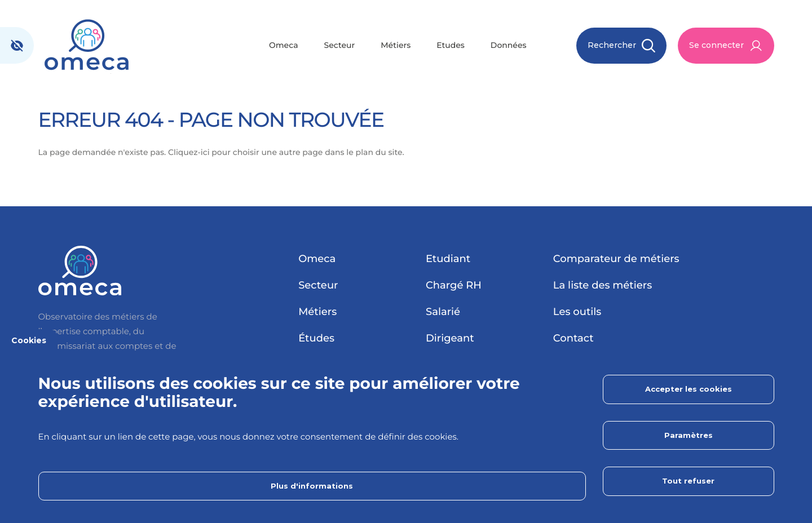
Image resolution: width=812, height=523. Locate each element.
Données (509, 45)
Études (316, 338)
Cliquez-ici (189, 152)
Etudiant (448, 259)
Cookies (29, 340)
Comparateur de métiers (616, 259)
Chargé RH (454, 285)
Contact (573, 338)
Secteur (340, 45)
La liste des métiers (603, 285)
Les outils (577, 312)
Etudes (451, 45)
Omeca (284, 45)
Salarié (443, 312)
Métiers (396, 45)
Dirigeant (450, 338)
